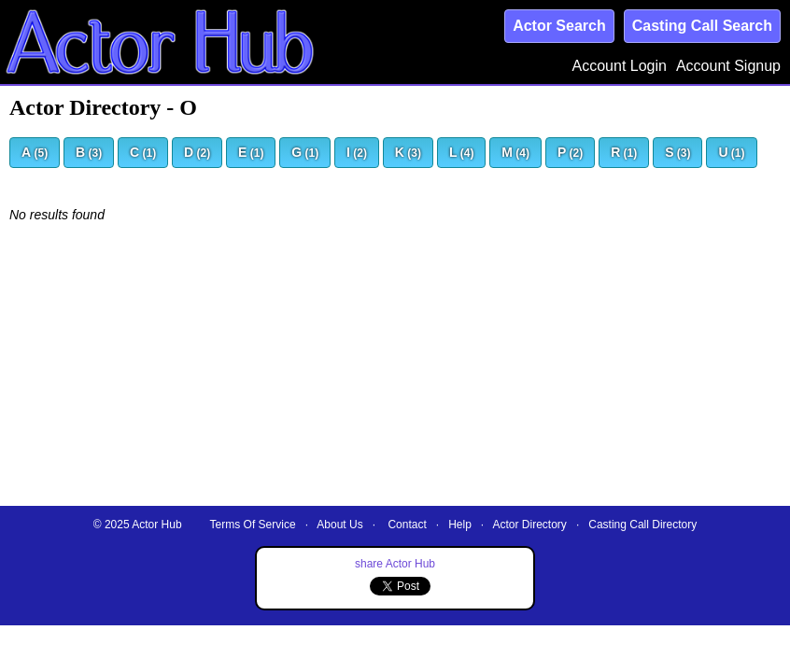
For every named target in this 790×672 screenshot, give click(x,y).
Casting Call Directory (642, 525)
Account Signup (728, 66)
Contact (407, 525)
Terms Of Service (253, 525)
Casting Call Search (702, 26)
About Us (339, 525)
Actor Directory (530, 525)
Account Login (620, 66)
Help (460, 525)
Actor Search (559, 26)
